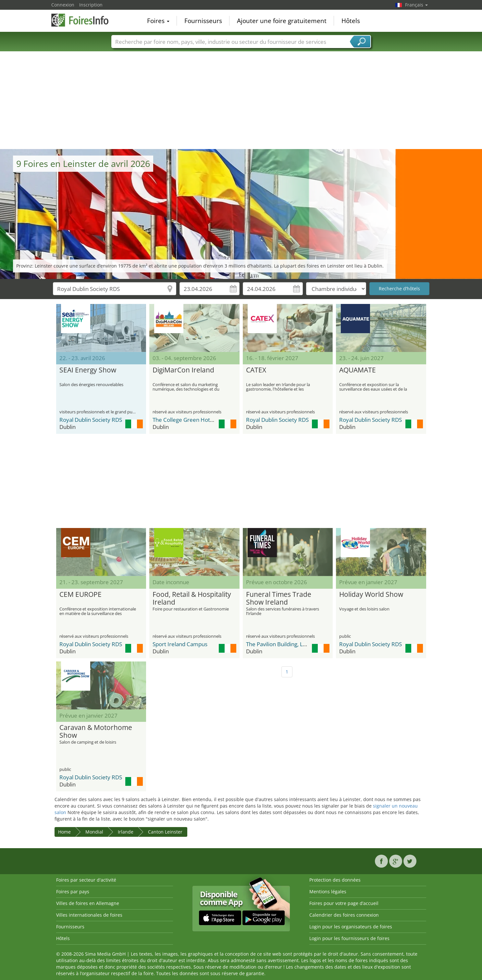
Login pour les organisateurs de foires (351, 927)
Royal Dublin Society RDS (91, 420)
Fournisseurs (203, 21)
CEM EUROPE (80, 595)
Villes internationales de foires (89, 915)
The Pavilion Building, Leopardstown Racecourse (307, 644)
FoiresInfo (84, 20)
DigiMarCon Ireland (183, 370)
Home (64, 832)
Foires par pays (73, 892)
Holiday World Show (371, 595)
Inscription (91, 5)
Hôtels (351, 21)
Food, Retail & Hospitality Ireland (192, 598)
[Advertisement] (241, 100)
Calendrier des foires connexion (344, 915)
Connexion (63, 5)
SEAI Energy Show (88, 370)
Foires (158, 21)
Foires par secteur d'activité (86, 880)
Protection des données (335, 880)
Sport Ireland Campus (180, 644)
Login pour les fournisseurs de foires (349, 938)
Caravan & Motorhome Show (96, 732)
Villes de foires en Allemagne (88, 903)
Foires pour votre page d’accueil (344, 903)
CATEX (256, 370)
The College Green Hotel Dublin (192, 420)
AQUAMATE (358, 370)
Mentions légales (328, 892)
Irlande (126, 832)
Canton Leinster (165, 832)
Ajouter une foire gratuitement (282, 21)
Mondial (94, 832)
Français (416, 5)
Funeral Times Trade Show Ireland (279, 598)
